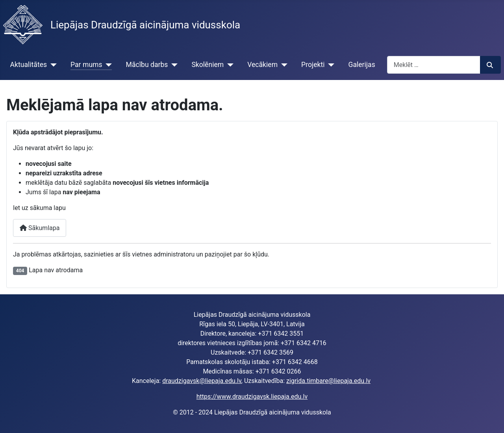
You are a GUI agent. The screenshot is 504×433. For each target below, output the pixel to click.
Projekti (313, 65)
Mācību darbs (147, 65)
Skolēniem (208, 65)
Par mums (86, 65)
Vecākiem (262, 65)
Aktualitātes (29, 65)
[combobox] (434, 65)
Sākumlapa (40, 228)
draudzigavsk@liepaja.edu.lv (202, 381)
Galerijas (361, 65)
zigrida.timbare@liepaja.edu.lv (328, 381)
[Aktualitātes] (52, 65)
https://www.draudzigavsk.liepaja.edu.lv (252, 397)
